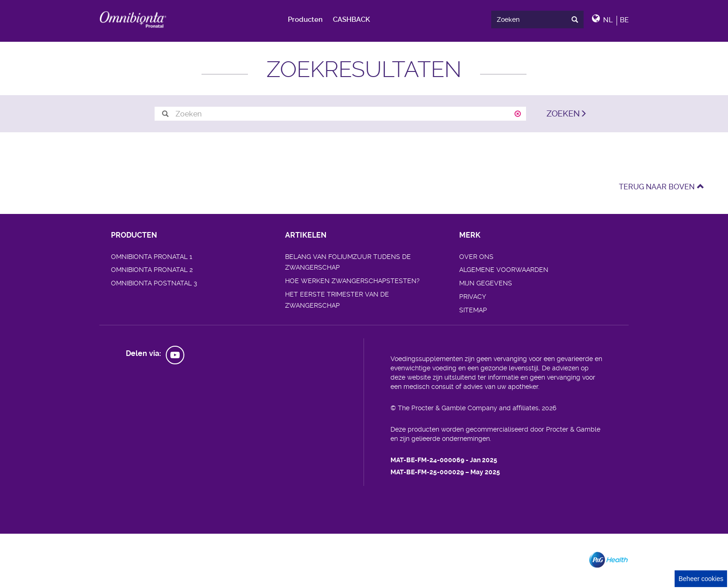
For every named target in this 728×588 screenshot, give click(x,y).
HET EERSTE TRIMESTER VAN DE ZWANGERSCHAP (337, 300)
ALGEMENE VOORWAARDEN (504, 270)
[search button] (165, 114)
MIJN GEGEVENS (486, 283)
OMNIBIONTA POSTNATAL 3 (154, 283)
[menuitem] (306, 19)
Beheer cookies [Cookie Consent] (701, 579)
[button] (610, 19)
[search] (537, 20)
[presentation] (577, 19)
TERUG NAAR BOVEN (662, 187)
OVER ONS (476, 257)
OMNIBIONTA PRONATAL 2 (152, 270)
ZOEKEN (563, 113)
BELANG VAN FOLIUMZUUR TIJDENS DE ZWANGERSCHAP (348, 262)
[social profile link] (175, 355)
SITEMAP (473, 310)
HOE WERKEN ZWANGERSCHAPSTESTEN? (352, 281)
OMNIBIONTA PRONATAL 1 (152, 257)
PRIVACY (473, 297)
